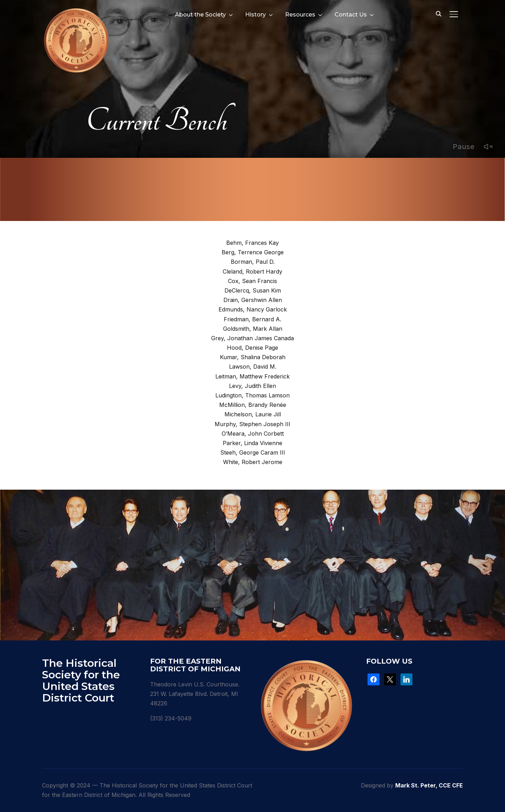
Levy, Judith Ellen (252, 386)
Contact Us (351, 15)
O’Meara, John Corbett (253, 434)
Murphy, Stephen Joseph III (252, 424)
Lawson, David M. (253, 367)
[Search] (438, 13)
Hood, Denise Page (252, 348)
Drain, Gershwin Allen (253, 300)
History (255, 15)
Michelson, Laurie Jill (253, 414)
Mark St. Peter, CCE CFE (429, 785)
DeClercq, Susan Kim (253, 290)
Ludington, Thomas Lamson (252, 395)
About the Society (200, 15)
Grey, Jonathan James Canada (252, 338)
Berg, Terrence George (253, 252)
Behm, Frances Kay (252, 243)
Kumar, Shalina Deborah (253, 357)
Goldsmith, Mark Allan (253, 329)
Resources (300, 15)
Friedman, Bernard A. (252, 319)
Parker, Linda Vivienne (252, 443)
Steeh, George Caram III (253, 452)
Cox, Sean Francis (252, 281)
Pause (464, 147)
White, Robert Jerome (253, 462)
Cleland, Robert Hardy (252, 271)
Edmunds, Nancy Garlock (253, 309)
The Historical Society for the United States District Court (81, 680)
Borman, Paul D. (253, 262)
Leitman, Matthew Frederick (252, 376)
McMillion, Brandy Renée (253, 405)
